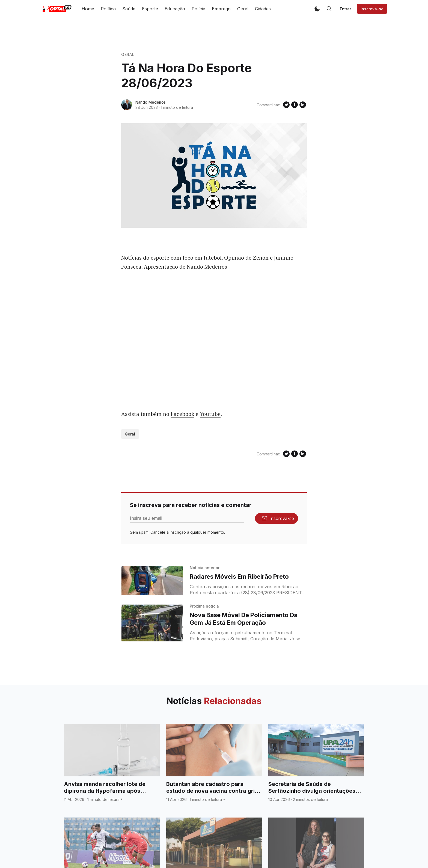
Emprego (221, 9)
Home (88, 9)
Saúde (129, 9)
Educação (175, 9)
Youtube (210, 414)
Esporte (150, 9)
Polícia (198, 9)
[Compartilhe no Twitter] (286, 105)
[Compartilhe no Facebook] (295, 105)
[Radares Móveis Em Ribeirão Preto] (152, 581)
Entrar (345, 9)
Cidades (263, 9)
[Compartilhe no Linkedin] (303, 105)
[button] (317, 9)
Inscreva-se (372, 9)
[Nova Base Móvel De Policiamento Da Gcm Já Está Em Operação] (152, 623)
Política (108, 9)
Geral (243, 9)
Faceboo (181, 414)
